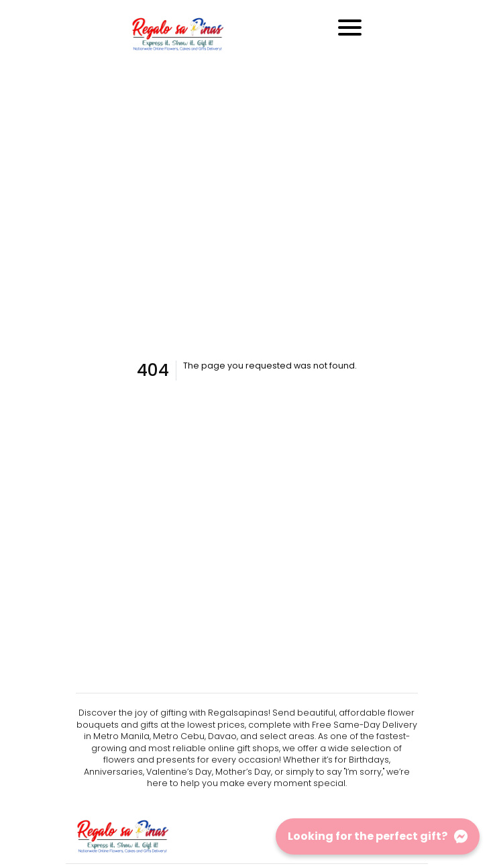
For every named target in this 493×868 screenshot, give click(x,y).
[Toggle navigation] (350, 28)
